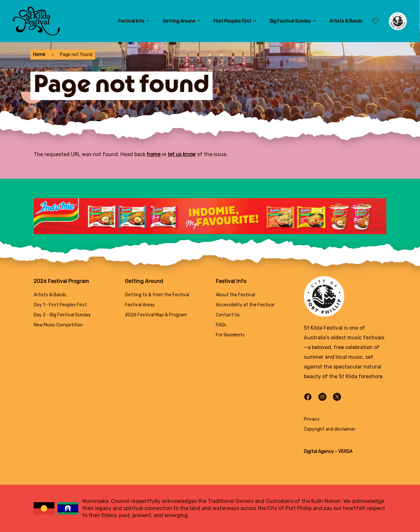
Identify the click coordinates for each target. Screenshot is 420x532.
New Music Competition (58, 325)
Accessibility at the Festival (245, 305)
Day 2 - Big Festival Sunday (62, 315)
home (154, 154)
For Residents (230, 335)
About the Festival (235, 295)
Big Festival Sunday (293, 21)
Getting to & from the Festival (157, 295)
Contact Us (228, 315)
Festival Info (134, 21)
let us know (182, 154)
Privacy (312, 419)
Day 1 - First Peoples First (60, 305)
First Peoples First (235, 21)
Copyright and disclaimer (330, 429)
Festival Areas (140, 305)
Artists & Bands (346, 21)
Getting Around (182, 21)
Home (39, 55)
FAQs (221, 325)
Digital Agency (319, 452)
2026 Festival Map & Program (156, 315)
